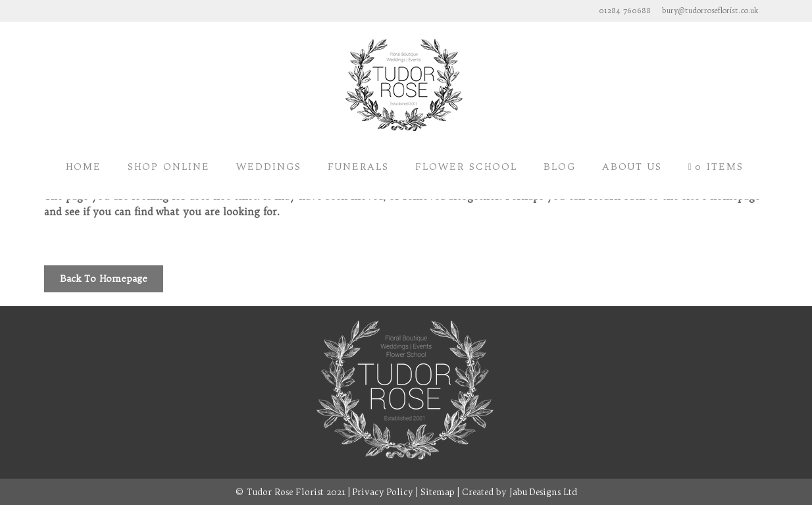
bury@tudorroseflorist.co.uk (710, 11)
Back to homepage (104, 279)
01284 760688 (625, 11)
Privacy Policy (383, 492)
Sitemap (438, 492)
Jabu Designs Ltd (543, 492)
